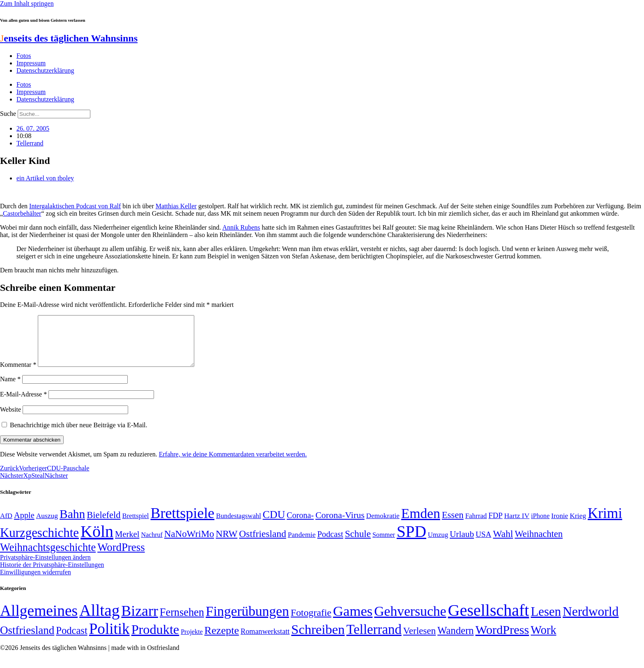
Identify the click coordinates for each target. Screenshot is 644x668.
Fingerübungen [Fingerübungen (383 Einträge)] (247, 621)
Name (10, 389)
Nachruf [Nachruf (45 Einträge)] (152, 545)
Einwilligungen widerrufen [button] (36, 582)
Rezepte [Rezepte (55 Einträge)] (222, 640)
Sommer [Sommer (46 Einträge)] (384, 545)
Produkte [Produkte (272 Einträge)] (155, 639)
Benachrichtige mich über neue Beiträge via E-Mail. (79, 435)
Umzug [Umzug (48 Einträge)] (438, 545)
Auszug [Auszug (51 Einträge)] (47, 525)
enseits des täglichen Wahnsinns (69, 38)
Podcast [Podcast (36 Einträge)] (71, 640)
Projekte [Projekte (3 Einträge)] (192, 642)
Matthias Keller (176, 206)
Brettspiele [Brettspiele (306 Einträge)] (183, 523)
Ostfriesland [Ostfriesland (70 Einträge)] (27, 640)
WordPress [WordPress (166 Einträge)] (502, 640)
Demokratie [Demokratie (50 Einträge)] (383, 526)
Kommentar (18, 374)
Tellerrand (30, 143)
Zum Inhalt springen (27, 3)
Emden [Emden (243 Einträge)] (421, 523)
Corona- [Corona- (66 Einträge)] (300, 525)
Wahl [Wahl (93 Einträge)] (503, 544)
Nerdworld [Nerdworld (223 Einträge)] (591, 621)
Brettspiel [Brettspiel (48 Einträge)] (136, 526)
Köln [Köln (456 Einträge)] (97, 541)
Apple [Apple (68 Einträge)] (24, 525)
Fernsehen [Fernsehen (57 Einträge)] (182, 622)
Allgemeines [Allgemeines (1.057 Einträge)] (39, 621)
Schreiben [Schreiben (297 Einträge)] (318, 639)
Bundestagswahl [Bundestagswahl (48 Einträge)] (238, 526)
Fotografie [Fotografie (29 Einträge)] (311, 622)
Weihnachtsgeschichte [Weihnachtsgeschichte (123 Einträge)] (48, 557)
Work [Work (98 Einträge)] (543, 640)
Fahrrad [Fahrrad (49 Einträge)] (476, 526)
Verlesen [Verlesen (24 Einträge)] (420, 640)
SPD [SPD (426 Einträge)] (412, 541)
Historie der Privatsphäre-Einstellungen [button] (52, 575)
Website (10, 419)
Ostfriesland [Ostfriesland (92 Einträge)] (263, 544)
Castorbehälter (22, 213)
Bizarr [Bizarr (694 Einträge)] (140, 621)
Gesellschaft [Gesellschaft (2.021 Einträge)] (489, 620)
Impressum (31, 63)
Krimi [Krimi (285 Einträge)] (605, 523)
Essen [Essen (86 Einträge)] (453, 525)
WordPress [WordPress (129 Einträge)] (121, 557)
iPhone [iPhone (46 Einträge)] (540, 526)
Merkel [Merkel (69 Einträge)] (127, 544)
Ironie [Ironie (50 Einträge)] (560, 526)
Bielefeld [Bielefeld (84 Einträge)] (103, 525)
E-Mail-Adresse (23, 404)
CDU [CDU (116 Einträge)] (274, 524)
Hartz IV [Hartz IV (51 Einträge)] (517, 525)
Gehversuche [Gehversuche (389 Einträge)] (410, 621)
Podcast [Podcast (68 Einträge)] (330, 544)
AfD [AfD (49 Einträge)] (6, 526)
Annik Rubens (241, 227)
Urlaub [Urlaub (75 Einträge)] (462, 544)
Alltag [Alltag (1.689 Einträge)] (99, 620)
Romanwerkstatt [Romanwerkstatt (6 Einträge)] (265, 641)
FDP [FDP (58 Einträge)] (495, 525)
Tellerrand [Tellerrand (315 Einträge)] (374, 639)
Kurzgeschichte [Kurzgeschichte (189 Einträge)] (39, 542)
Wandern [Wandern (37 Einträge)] (455, 640)
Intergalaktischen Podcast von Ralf (75, 206)
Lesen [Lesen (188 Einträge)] (546, 621)
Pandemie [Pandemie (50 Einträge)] (302, 545)
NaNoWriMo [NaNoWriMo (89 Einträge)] (189, 544)
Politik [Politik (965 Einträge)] (109, 639)
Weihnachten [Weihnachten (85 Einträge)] (539, 544)
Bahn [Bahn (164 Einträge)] (72, 524)
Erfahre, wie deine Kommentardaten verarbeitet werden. (233, 464)
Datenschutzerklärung (45, 70)
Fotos (24, 56)
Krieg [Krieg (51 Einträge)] (578, 525)
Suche (8, 114)
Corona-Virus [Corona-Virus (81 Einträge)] (340, 525)
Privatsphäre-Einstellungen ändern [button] (45, 567)
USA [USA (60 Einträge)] (483, 544)
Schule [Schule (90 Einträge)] (358, 544)
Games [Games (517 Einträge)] (353, 621)
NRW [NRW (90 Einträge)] (227, 544)
